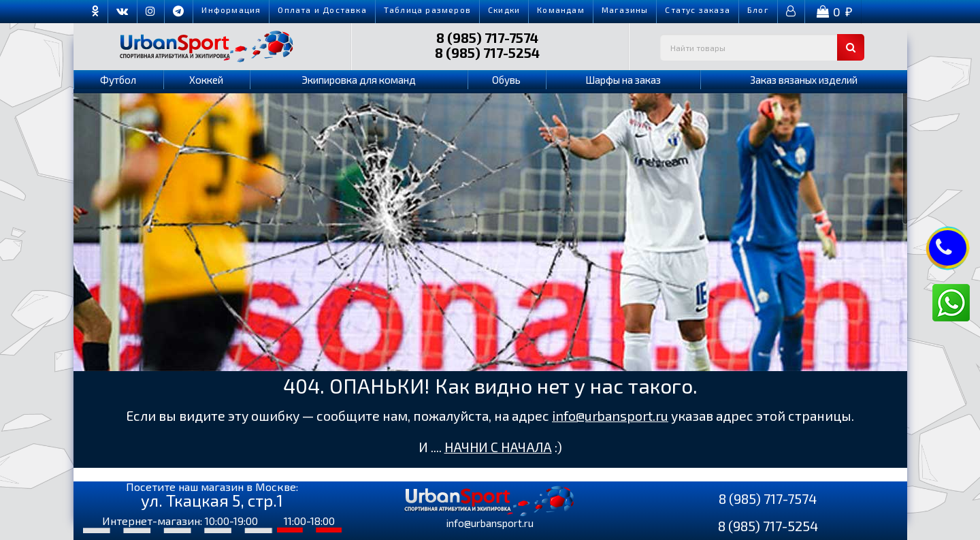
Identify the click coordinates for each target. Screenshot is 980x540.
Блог (758, 10)
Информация (231, 10)
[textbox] (762, 47)
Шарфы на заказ (623, 80)
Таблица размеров (427, 10)
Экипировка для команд (359, 80)
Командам (561, 10)
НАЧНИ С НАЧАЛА (498, 447)
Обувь (506, 80)
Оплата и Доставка (322, 10)
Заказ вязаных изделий (804, 80)
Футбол (118, 80)
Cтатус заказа (698, 10)
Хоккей (206, 80)
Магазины (625, 10)
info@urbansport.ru (610, 416)
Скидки (504, 10)
